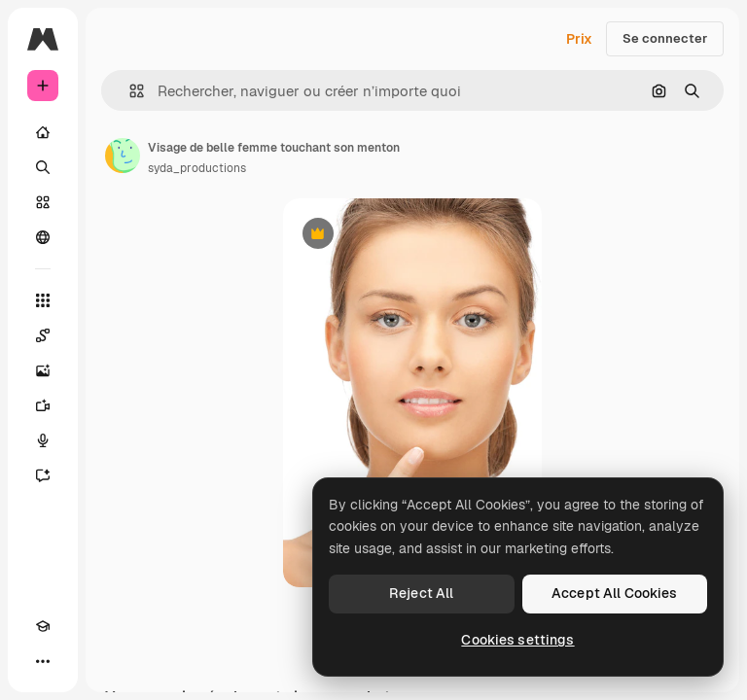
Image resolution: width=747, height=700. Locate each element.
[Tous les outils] (43, 300)
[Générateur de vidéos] (43, 405)
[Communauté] (43, 237)
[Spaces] (43, 335)
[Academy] (43, 626)
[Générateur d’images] (43, 370)
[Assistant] (43, 475)
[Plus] (43, 661)
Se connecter (665, 38)
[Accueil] (43, 132)
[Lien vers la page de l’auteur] (123, 156)
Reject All (421, 593)
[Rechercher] (43, 167)
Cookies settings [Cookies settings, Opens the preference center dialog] (517, 640)
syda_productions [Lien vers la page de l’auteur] (197, 168)
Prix (579, 39)
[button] (129, 91)
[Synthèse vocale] (43, 440)
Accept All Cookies (615, 593)
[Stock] (43, 202)
